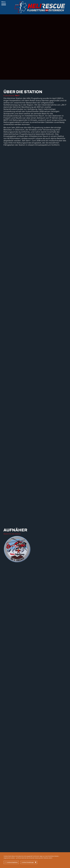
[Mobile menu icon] (2, 7)
